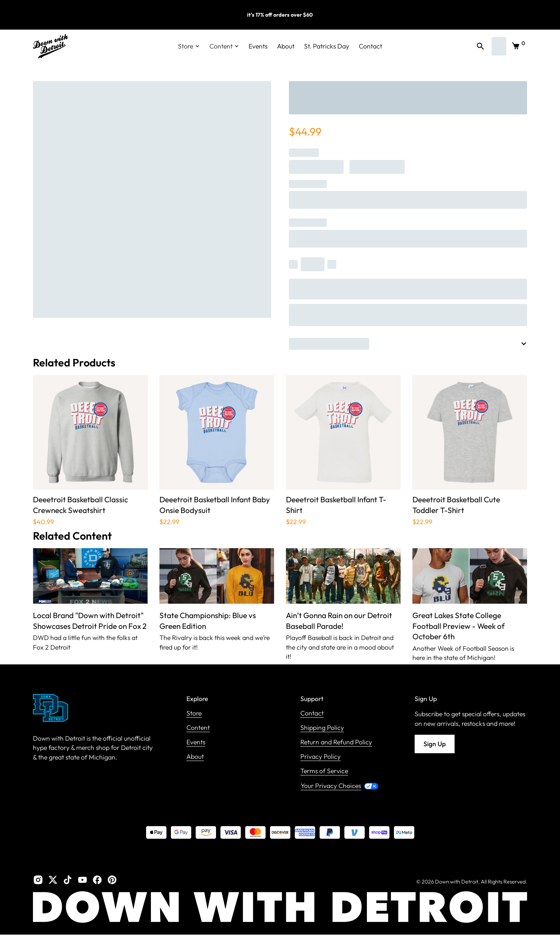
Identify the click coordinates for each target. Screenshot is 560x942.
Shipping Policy (322, 728)
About (286, 46)
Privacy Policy (321, 757)
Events (258, 46)
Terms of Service (324, 771)
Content (198, 728)
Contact (370, 46)
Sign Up (435, 744)
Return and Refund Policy (336, 742)
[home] (50, 46)
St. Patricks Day (327, 46)
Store (194, 713)
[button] (189, 46)
